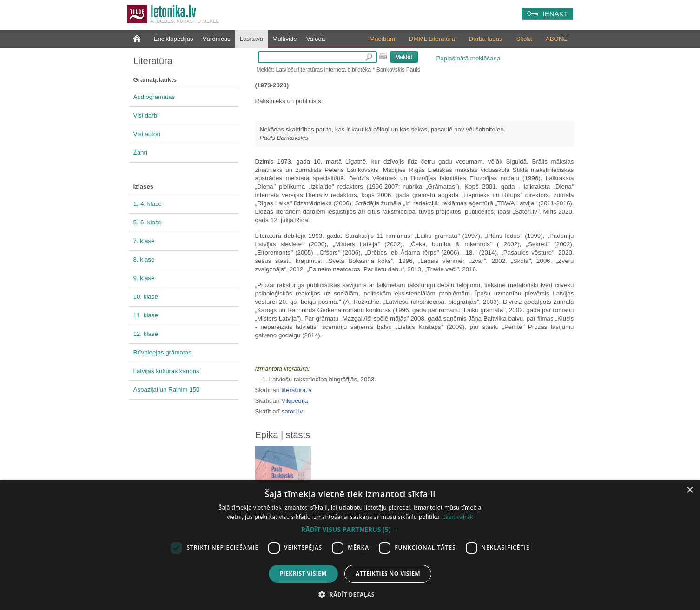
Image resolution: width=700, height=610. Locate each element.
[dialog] (350, 545)
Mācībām (382, 39)
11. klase (146, 315)
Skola (524, 39)
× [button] (690, 490)
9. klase (144, 278)
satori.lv (292, 411)
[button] (350, 530)
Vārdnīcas (217, 39)
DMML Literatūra (432, 39)
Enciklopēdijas (174, 39)
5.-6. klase (148, 222)
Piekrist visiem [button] (303, 574)
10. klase (146, 297)
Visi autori (147, 134)
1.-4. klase (148, 204)
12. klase (146, 334)
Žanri (140, 153)
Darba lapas (486, 39)
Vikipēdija (295, 401)
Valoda (316, 39)
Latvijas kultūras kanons (166, 371)
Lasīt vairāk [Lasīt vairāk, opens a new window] (458, 517)
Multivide (285, 39)
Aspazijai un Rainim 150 (167, 390)
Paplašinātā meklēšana (469, 58)
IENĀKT (555, 14)
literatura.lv (297, 390)
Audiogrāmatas (154, 97)
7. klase (144, 241)
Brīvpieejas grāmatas (162, 352)
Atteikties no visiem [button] (388, 574)
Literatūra (153, 61)
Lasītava (251, 39)
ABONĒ (557, 39)
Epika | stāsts (283, 435)
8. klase (144, 259)
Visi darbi (146, 115)
